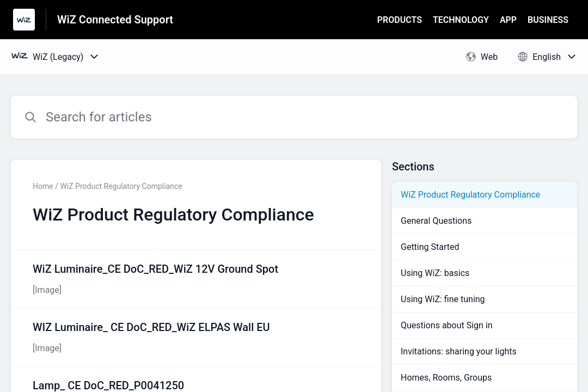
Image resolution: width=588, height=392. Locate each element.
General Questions (436, 221)
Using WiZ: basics (435, 273)
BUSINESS (548, 20)
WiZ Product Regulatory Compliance (470, 195)
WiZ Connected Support (115, 20)
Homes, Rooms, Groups (446, 378)
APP (508, 20)
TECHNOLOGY (461, 20)
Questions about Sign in (447, 325)
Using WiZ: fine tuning (443, 299)
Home (43, 186)
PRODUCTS (400, 20)
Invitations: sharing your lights (459, 351)
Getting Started (430, 247)
